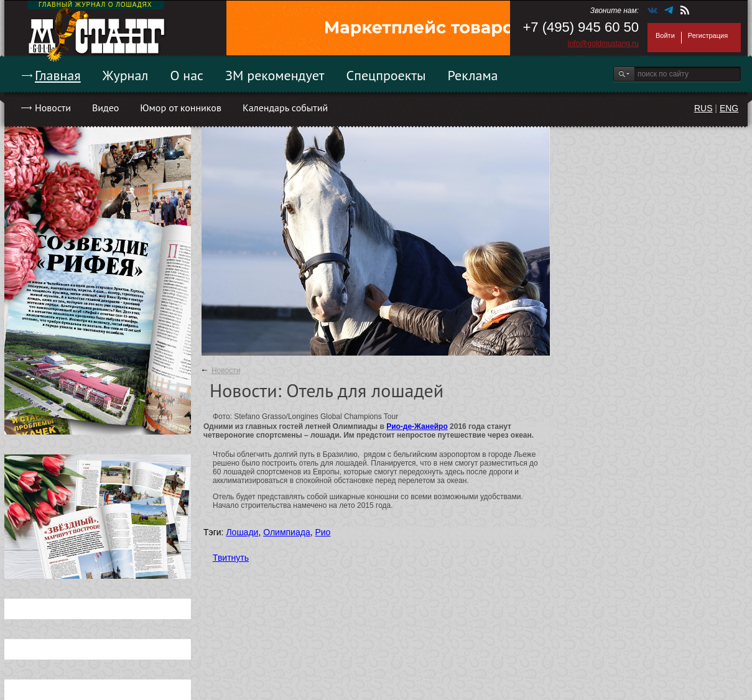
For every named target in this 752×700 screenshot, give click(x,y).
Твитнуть (231, 558)
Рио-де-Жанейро (417, 426)
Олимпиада (287, 532)
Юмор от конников (181, 108)
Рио (323, 532)
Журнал (126, 75)
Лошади (242, 532)
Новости (53, 108)
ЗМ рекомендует (275, 75)
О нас (187, 75)
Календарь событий (285, 108)
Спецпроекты (386, 75)
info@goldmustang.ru (603, 44)
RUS (703, 108)
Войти (665, 35)
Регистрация (708, 35)
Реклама (473, 75)
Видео (105, 108)
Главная (58, 75)
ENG (729, 108)
